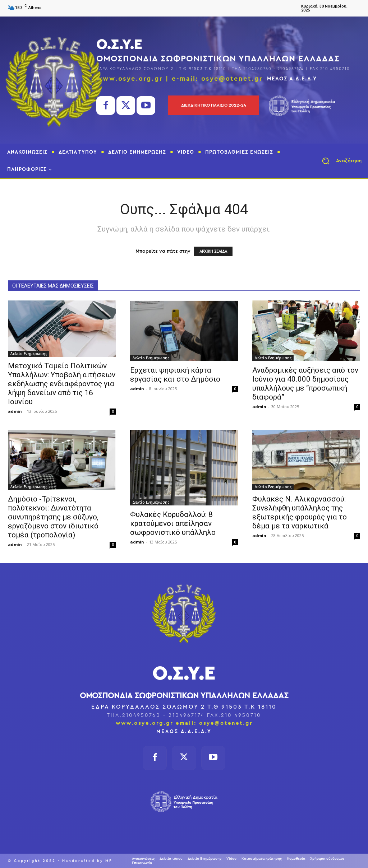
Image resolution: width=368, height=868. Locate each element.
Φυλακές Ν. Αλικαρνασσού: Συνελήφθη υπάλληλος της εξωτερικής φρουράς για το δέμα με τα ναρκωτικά (300, 512)
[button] (339, 161)
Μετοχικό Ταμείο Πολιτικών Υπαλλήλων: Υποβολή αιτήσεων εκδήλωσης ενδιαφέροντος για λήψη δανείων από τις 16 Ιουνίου (62, 384)
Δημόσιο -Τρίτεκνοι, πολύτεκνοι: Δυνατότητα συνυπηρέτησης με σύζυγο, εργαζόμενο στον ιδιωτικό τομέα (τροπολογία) (53, 517)
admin (15, 411)
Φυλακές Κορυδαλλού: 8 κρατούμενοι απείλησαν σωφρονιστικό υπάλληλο (173, 523)
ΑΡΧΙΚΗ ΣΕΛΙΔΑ (213, 251)
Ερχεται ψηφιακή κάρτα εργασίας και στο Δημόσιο (175, 375)
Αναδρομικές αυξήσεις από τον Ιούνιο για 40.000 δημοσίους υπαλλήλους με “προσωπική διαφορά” (305, 384)
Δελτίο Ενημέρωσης (29, 354)
